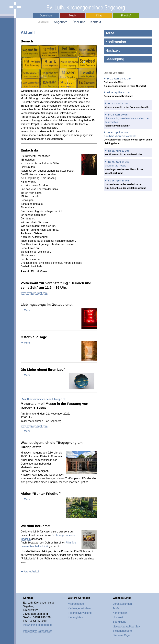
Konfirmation (116, 42)
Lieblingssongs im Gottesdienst (47, 305)
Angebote (61, 22)
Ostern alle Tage (34, 337)
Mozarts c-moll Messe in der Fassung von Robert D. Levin (54, 404)
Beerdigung (115, 59)
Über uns (79, 22)
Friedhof (126, 16)
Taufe (110, 33)
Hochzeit (112, 50)
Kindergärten (75, 617)
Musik (73, 16)
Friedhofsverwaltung (80, 613)
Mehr (27, 310)
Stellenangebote (122, 631)
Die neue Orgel (122, 635)
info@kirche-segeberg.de (38, 625)
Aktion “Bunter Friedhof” (41, 494)
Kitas (99, 16)
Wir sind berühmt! (35, 526)
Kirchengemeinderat (80, 608)
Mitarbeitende (76, 604)
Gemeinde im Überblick (126, 626)
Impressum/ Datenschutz (38, 631)
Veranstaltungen (122, 604)
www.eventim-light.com (34, 293)
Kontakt (96, 22)
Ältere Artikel (31, 572)
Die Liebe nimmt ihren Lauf (43, 370)
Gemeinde (46, 16)
